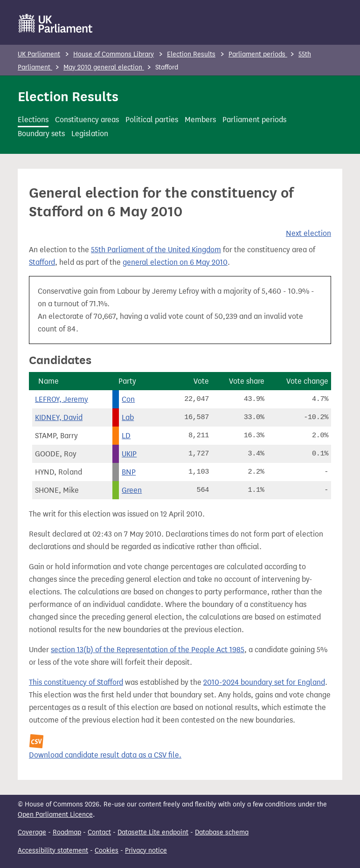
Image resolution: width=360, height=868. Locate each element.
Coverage (32, 832)
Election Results (191, 54)
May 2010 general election (104, 67)
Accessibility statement (53, 851)
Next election (308, 233)
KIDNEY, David (59, 417)
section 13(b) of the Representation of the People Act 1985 (148, 650)
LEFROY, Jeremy (62, 399)
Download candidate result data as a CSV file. (105, 755)
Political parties (152, 120)
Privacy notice (146, 851)
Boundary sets (41, 134)
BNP (129, 472)
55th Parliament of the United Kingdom (156, 250)
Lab (128, 417)
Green (132, 490)
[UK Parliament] (56, 23)
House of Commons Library (114, 54)
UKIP (129, 454)
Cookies (107, 851)
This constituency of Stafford (76, 682)
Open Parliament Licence (55, 815)
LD (126, 436)
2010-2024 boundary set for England (264, 682)
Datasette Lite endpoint (153, 832)
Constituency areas (87, 120)
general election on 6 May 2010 (175, 262)
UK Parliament (39, 54)
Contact (99, 832)
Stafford (42, 262)
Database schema (222, 832)
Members (200, 120)
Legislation (90, 134)
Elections (33, 120)
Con (128, 399)
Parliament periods (258, 54)
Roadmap (67, 832)
